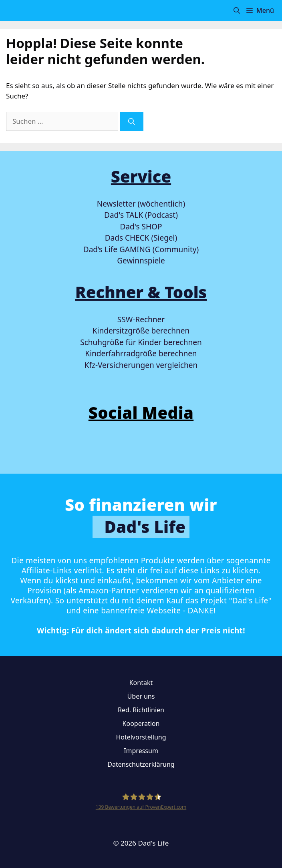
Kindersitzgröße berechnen (141, 331)
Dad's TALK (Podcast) (141, 215)
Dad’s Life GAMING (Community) (141, 249)
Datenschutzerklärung (141, 764)
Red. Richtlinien (141, 710)
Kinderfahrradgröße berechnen (141, 354)
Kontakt (141, 683)
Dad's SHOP (141, 227)
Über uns (141, 696)
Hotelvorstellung (141, 737)
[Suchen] (132, 121)
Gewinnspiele (141, 261)
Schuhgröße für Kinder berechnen (141, 342)
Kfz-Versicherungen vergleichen (141, 365)
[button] (237, 11)
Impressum (141, 751)
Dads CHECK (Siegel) (141, 238)
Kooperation (141, 723)
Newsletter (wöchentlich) (141, 204)
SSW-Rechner (141, 319)
